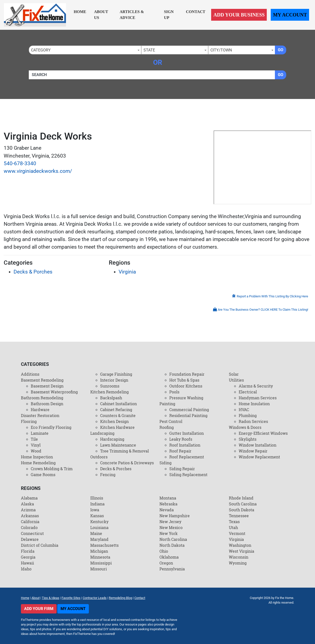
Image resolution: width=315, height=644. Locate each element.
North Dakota (172, 545)
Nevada (167, 510)
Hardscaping (112, 439)
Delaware (30, 539)
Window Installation (258, 445)
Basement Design (47, 386)
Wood (36, 451)
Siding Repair (182, 469)
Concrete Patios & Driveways (127, 463)
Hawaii (27, 563)
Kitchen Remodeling (110, 392)
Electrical (248, 392)
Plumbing (248, 415)
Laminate (40, 433)
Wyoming (238, 563)
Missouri (99, 569)
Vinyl (36, 445)
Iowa (95, 510)
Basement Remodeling (42, 380)
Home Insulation (254, 404)
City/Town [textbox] (221, 50)
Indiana (97, 504)
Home (80, 12)
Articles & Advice (132, 15)
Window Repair (253, 451)
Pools (174, 392)
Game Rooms (43, 475)
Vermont (237, 533)
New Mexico (171, 527)
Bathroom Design (47, 404)
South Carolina (243, 504)
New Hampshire (175, 516)
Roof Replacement (187, 457)
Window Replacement (259, 457)
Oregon (166, 563)
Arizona (28, 510)
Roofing (167, 427)
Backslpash (111, 398)
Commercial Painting (189, 410)
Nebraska (168, 504)
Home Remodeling (38, 463)
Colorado (29, 527)
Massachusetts (104, 545)
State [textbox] (149, 50)
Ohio (164, 551)
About (36, 598)
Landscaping (102, 433)
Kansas (97, 516)
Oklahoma (169, 557)
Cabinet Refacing (116, 410)
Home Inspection (37, 457)
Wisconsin (239, 557)
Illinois (97, 498)
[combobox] (85, 50)
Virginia (127, 272)
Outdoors (99, 457)
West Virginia (242, 551)
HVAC (244, 410)
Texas (234, 522)
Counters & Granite (118, 415)
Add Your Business (239, 15)
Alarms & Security (256, 386)
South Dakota (242, 510)
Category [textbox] (41, 50)
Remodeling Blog (120, 598)
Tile (34, 439)
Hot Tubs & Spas (184, 380)
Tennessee (239, 516)
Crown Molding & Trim (52, 469)
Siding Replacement (188, 475)
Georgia (28, 557)
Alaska (27, 504)
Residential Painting (188, 415)
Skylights (248, 439)
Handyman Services (258, 398)
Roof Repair (180, 451)
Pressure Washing (186, 398)
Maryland (99, 539)
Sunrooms (110, 386)
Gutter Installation (187, 433)
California (30, 522)
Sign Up (169, 15)
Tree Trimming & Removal (125, 451)
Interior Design (114, 380)
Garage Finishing (116, 374)
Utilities (236, 380)
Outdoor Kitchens (186, 386)
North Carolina (173, 539)
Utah (233, 527)
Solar (234, 374)
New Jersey (170, 522)
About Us (101, 15)
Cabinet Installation (118, 404)
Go (281, 50)
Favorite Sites (71, 598)
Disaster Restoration (40, 415)
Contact (196, 12)
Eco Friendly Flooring (51, 427)
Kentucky (99, 522)
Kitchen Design (114, 421)
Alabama (29, 498)
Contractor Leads (95, 598)
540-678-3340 (20, 163)
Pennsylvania (172, 569)
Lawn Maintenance (118, 445)
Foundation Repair (187, 374)
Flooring (29, 421)
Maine (96, 533)
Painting (167, 404)
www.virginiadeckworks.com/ (38, 171)
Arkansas (30, 516)
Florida (28, 551)
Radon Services (253, 421)
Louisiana (99, 527)
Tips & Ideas (51, 598)
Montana (168, 498)
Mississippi (101, 563)
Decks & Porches (33, 272)
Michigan (99, 551)
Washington (240, 545)
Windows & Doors (245, 427)
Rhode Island (241, 498)
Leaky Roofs (181, 439)
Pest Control (171, 421)
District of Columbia (40, 545)
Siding (165, 463)
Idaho (26, 569)
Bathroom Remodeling (42, 398)
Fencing (108, 475)
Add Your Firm (39, 609)
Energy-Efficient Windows (263, 433)
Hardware (40, 410)
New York (169, 533)
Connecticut (32, 533)
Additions (30, 374)
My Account (290, 15)
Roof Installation (185, 445)
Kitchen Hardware (117, 427)
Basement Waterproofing (54, 392)
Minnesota (100, 557)
